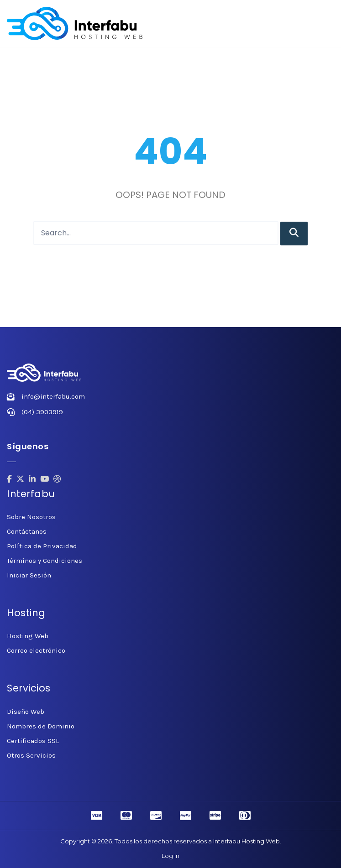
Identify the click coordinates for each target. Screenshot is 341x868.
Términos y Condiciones (45, 561)
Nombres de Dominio (41, 726)
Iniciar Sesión (29, 575)
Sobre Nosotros (31, 517)
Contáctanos (27, 531)
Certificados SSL (33, 741)
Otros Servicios (31, 755)
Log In (170, 856)
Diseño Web (26, 712)
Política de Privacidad (42, 546)
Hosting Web (28, 636)
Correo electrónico (36, 650)
